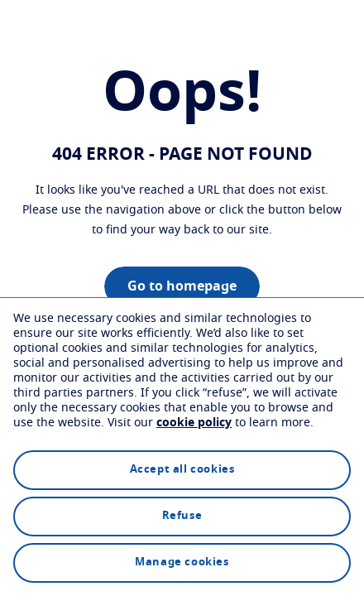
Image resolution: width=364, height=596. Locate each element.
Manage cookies (182, 562)
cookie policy (194, 423)
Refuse (182, 516)
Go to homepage (182, 286)
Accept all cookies (182, 470)
